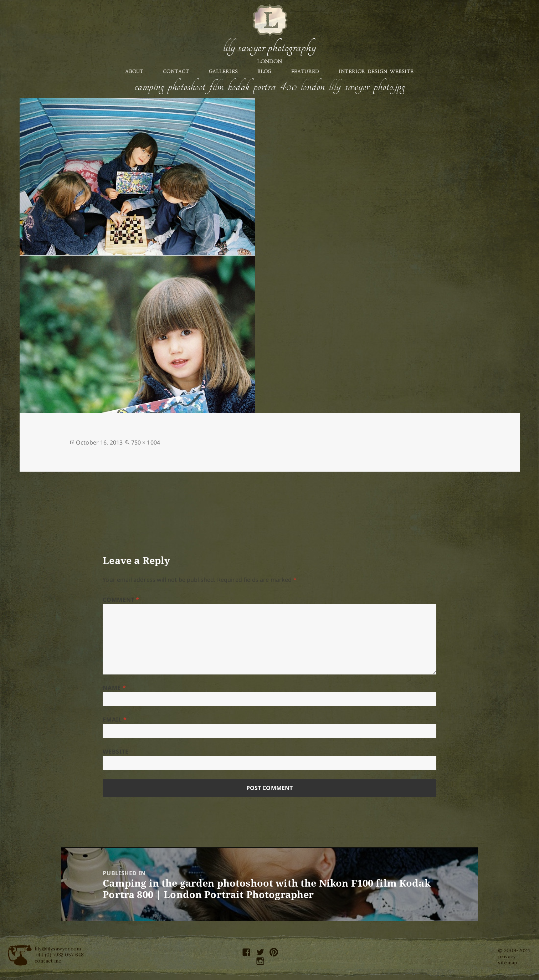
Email (115, 719)
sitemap (508, 963)
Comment (121, 600)
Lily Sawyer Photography (269, 47)
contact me (48, 961)
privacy (507, 956)
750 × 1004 (146, 442)
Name (114, 688)
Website (115, 751)
